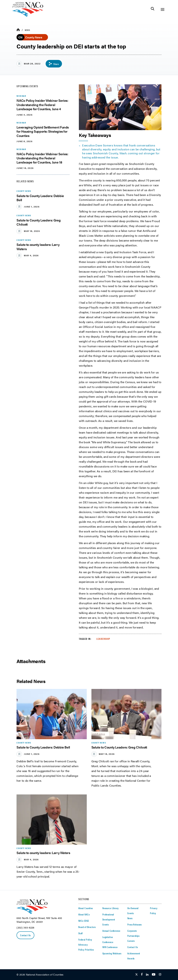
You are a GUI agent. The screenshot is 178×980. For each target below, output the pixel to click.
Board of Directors (87, 927)
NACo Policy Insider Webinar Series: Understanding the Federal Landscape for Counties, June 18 (42, 158)
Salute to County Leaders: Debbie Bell (40, 198)
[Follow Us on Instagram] (160, 975)
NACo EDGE (84, 921)
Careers (131, 941)
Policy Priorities (86, 949)
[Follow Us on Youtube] (154, 975)
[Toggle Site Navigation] (162, 9)
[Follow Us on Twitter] (137, 975)
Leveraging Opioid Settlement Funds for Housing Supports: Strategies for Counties (43, 131)
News (28, 30)
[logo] (28, 16)
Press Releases (135, 924)
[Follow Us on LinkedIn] (147, 975)
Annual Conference (111, 931)
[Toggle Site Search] (153, 9)
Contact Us (25, 935)
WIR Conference (110, 947)
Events (106, 924)
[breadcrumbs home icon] (18, 30)
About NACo (84, 914)
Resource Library (111, 908)
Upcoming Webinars (112, 953)
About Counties (86, 908)
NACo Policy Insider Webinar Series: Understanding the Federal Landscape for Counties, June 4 (42, 105)
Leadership (103, 639)
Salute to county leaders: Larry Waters (38, 247)
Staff (80, 933)
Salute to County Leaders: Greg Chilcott (39, 222)
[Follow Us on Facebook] (142, 975)
